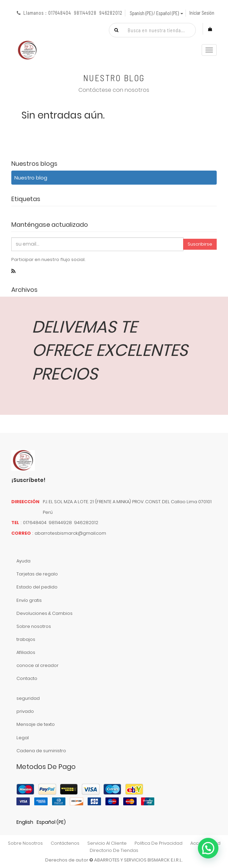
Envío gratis (29, 600)
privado (25, 711)
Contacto (27, 678)
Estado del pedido (37, 587)
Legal (23, 738)
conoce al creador (37, 665)
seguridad (28, 698)
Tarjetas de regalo (37, 574)
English (25, 822)
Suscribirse (200, 244)
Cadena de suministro (41, 751)
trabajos (26, 639)
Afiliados (26, 652)
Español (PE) (51, 822)
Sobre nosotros (34, 626)
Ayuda (23, 561)
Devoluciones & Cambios (45, 613)
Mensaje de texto (36, 724)
